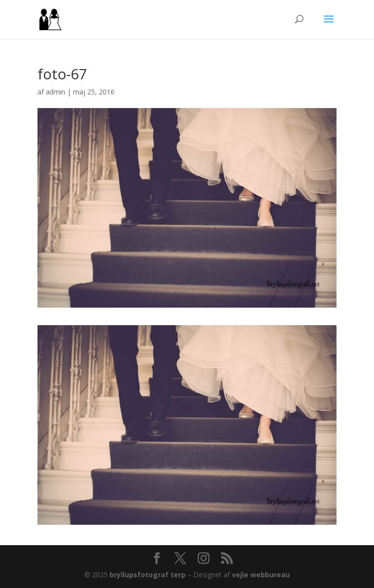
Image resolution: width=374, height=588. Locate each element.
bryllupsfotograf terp (148, 575)
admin (56, 92)
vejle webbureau (261, 575)
